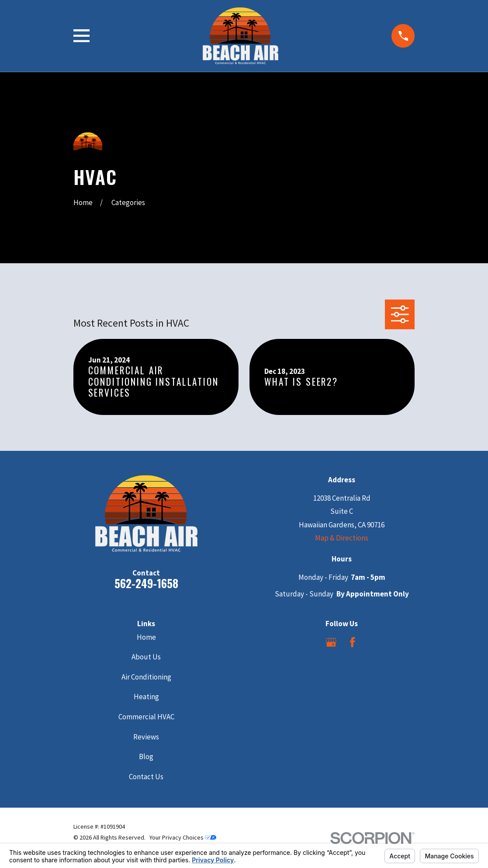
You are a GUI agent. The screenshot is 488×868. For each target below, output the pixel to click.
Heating (146, 697)
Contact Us (146, 777)
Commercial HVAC (146, 717)
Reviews (146, 737)
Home (146, 637)
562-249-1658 (146, 583)
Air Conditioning (146, 677)
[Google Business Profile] (331, 642)
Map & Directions (342, 538)
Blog (146, 756)
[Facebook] (353, 642)
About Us (146, 657)
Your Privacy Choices (183, 837)
